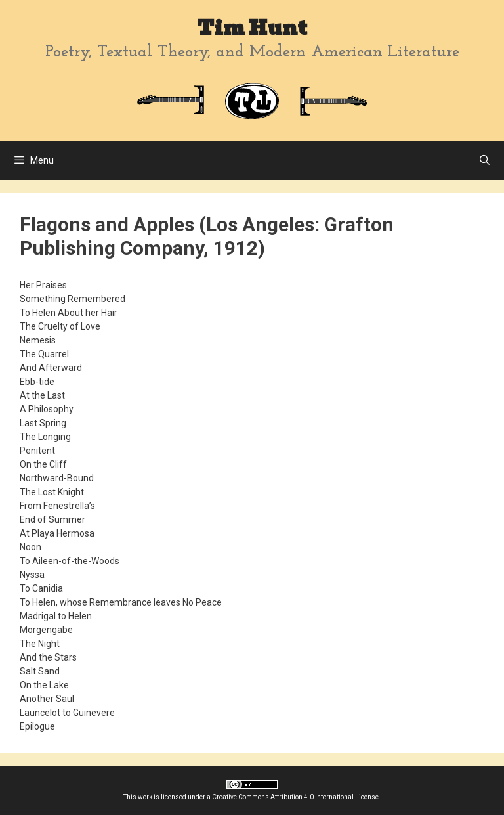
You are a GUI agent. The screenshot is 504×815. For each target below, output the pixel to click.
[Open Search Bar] (485, 160)
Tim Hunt (252, 28)
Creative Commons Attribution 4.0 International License (295, 797)
